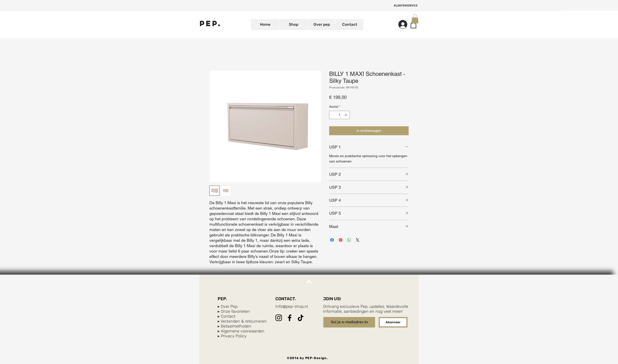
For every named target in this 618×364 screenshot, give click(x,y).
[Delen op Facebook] (332, 240)
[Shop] (413, 24)
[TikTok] (301, 318)
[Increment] (346, 115)
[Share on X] (358, 240)
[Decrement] (333, 115)
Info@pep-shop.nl (292, 306)
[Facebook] (290, 318)
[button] (415, 19)
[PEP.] (211, 23)
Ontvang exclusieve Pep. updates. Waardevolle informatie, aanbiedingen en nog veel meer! (366, 309)
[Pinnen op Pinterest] (341, 240)
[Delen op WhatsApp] (349, 240)
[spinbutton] (339, 115)
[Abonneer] (393, 322)
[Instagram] (279, 318)
